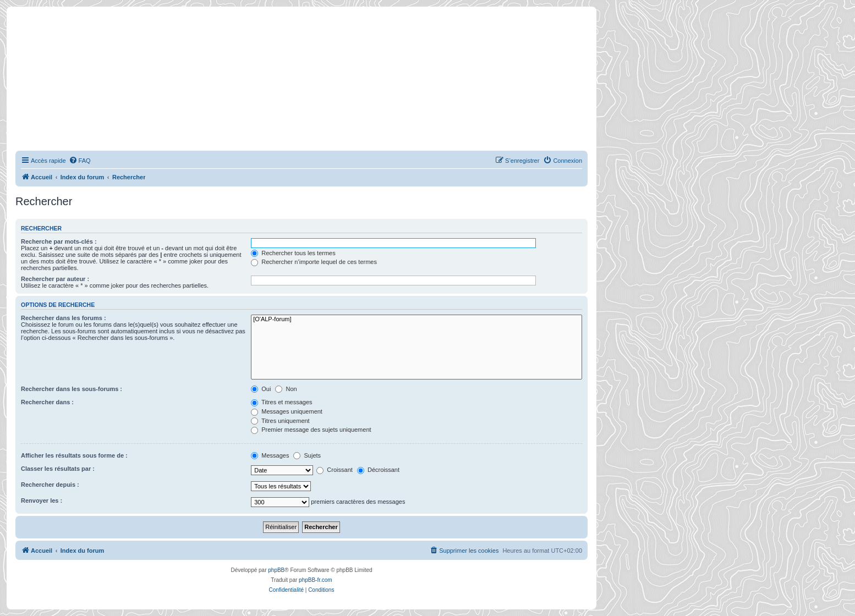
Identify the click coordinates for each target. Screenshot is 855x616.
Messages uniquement (287, 411)
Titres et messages (281, 402)
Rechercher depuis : (50, 485)
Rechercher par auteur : (55, 279)
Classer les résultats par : (58, 469)
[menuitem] (80, 161)
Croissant (335, 470)
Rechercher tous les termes (293, 253)
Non (286, 389)
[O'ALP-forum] (416, 320)
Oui (261, 389)
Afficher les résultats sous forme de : (74, 455)
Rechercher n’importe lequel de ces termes (314, 262)
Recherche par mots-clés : (59, 241)
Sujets (307, 455)
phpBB (276, 570)
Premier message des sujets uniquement (311, 430)
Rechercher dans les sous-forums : (72, 389)
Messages (270, 455)
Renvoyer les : (42, 501)
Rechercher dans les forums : (64, 318)
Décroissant (378, 470)
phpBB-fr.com (316, 580)
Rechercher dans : (47, 402)
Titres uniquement (280, 421)
